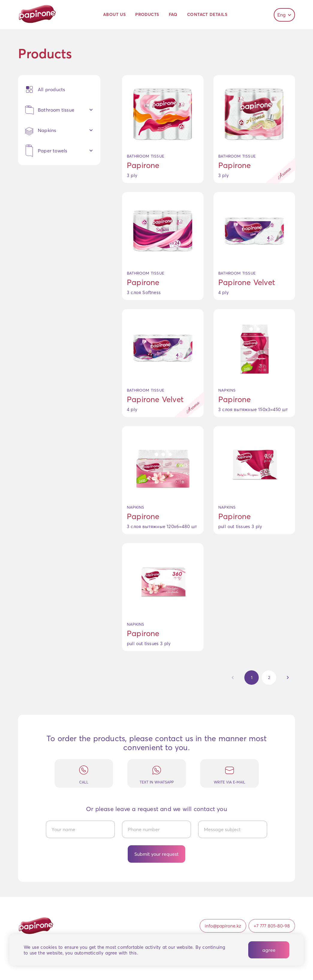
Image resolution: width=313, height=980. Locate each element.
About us (114, 14)
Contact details (207, 14)
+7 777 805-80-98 (272, 926)
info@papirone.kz (223, 926)
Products (147, 14)
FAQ (173, 14)
